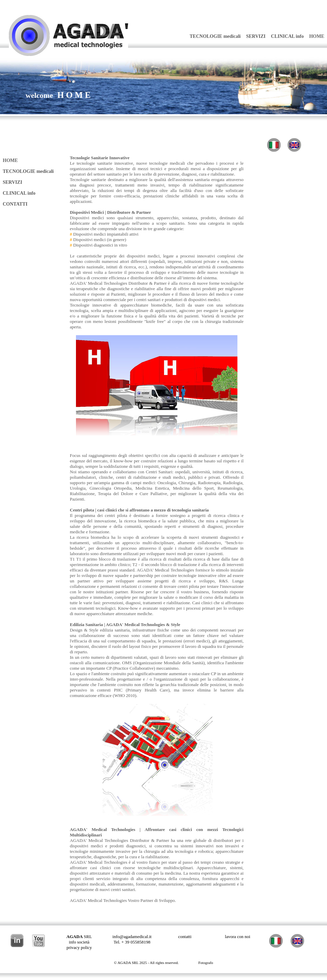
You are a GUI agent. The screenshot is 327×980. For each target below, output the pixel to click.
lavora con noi (237, 937)
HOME (317, 36)
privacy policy (79, 947)
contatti (185, 937)
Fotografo (206, 963)
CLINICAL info (287, 36)
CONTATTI (15, 204)
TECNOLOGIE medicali (215, 36)
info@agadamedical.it (132, 937)
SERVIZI (256, 36)
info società (79, 942)
